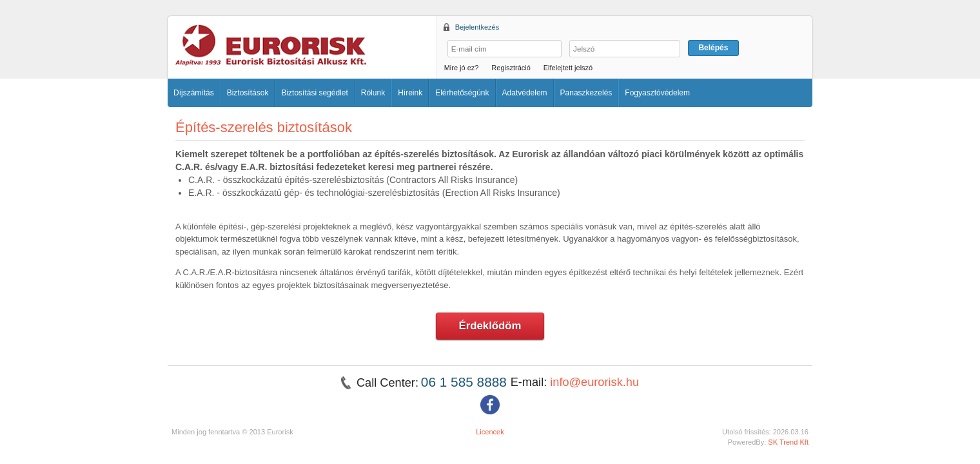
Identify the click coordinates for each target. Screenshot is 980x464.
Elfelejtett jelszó (568, 68)
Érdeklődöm (490, 326)
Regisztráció (511, 68)
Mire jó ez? (462, 68)
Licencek (490, 432)
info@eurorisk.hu (594, 382)
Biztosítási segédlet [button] (314, 93)
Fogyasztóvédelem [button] (657, 93)
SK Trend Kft (788, 442)
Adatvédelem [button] (525, 93)
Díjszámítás (194, 93)
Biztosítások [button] (248, 93)
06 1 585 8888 (466, 382)
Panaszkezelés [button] (586, 93)
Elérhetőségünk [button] (462, 93)
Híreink (410, 93)
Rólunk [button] (373, 93)
